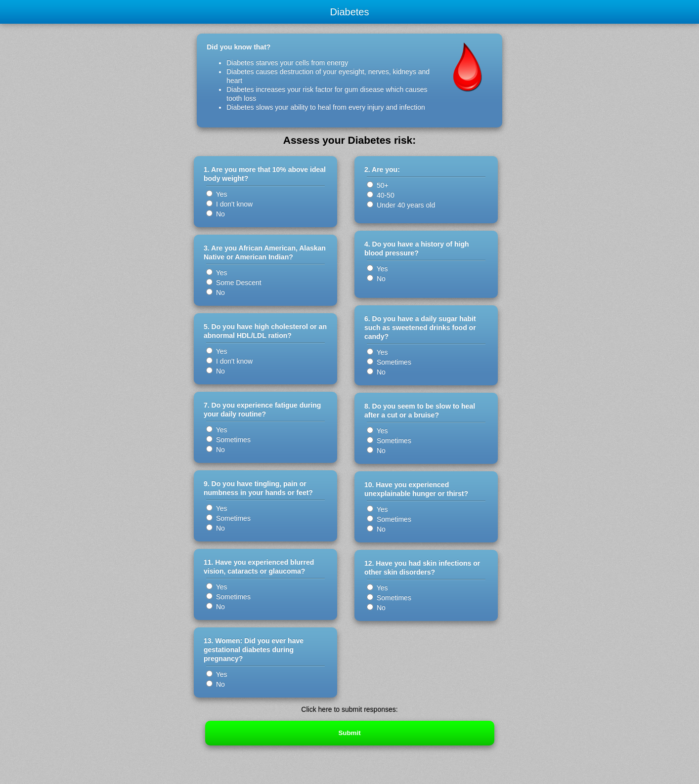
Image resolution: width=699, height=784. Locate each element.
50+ (378, 185)
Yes (217, 194)
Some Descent (234, 283)
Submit (349, 733)
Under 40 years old (402, 205)
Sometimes (228, 440)
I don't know (229, 204)
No (216, 214)
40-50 (381, 195)
